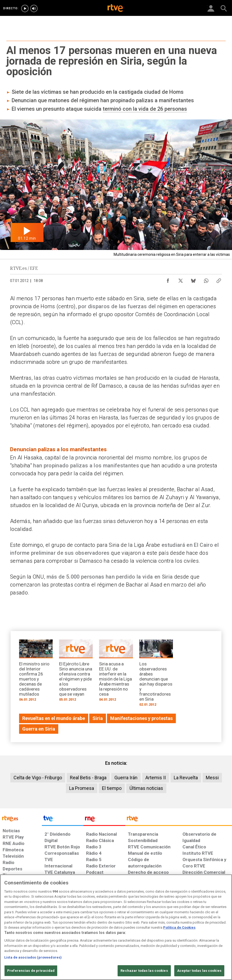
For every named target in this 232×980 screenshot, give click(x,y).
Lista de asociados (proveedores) (33, 957)
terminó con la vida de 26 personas (145, 109)
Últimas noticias (146, 788)
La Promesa (82, 788)
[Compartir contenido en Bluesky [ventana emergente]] (193, 279)
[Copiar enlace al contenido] (219, 279)
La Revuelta (186, 778)
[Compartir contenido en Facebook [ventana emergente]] (168, 279)
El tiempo (112, 788)
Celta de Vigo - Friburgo (38, 778)
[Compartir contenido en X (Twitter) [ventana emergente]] (181, 279)
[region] (116, 927)
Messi (212, 778)
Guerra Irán (126, 778)
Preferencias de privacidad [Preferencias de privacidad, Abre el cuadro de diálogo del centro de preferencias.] (31, 971)
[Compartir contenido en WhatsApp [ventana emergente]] (206, 279)
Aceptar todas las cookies (199, 971)
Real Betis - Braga (88, 778)
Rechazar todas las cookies (144, 971)
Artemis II (156, 778)
